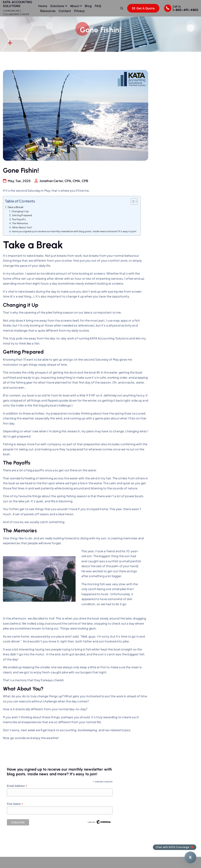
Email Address (17, 786)
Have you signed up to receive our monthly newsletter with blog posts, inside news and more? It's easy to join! (74, 231)
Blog (88, 6)
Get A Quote (143, 8)
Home (43, 6)
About (75, 6)
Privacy (80, 11)
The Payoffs (19, 219)
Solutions (57, 6)
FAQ (98, 6)
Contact (65, 11)
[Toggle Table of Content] (132, 201)
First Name (15, 804)
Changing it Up (20, 211)
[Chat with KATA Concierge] (190, 857)
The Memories (20, 223)
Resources (48, 11)
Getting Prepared (22, 215)
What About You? (22, 227)
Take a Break (16, 207)
